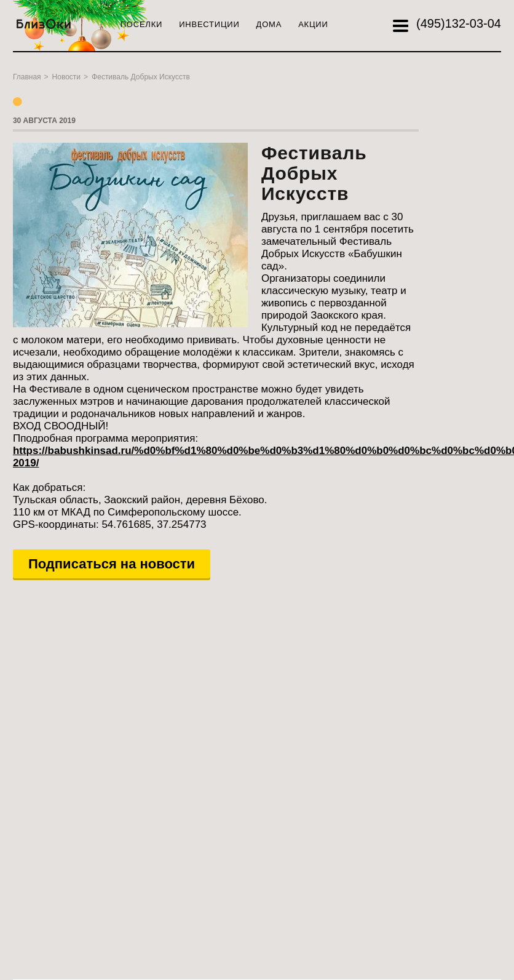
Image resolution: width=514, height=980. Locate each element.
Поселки (141, 24)
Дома (269, 24)
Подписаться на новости (112, 564)
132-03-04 (459, 23)
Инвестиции (209, 24)
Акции (313, 24)
